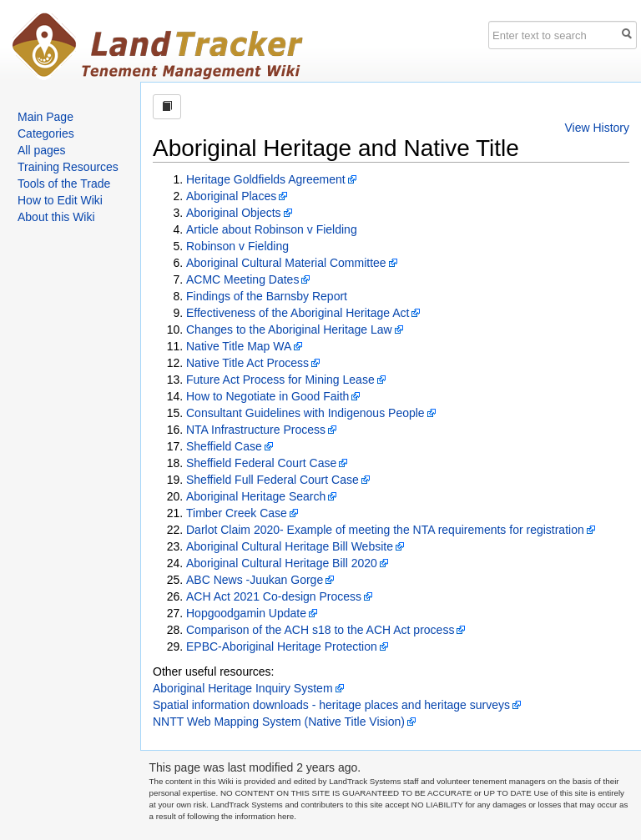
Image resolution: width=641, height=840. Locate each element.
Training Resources (68, 167)
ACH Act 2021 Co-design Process (274, 596)
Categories (46, 133)
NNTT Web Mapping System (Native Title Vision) (279, 722)
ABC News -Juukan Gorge (255, 580)
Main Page (45, 117)
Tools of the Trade (64, 184)
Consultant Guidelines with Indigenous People (305, 413)
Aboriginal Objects (234, 213)
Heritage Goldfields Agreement (266, 179)
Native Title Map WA (239, 346)
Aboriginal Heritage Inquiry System (243, 688)
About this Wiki (56, 217)
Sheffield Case (224, 446)
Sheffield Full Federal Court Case (273, 480)
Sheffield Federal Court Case (261, 463)
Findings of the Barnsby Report (267, 296)
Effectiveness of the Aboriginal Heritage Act (298, 313)
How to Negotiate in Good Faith (268, 396)
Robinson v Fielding (237, 246)
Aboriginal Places (231, 196)
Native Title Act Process (247, 363)
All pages (42, 150)
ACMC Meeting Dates (242, 279)
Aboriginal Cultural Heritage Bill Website (290, 546)
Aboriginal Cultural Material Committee (286, 263)
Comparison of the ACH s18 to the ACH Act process (320, 630)
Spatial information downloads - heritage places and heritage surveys (331, 705)
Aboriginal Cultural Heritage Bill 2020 (282, 563)
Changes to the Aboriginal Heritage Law (289, 329)
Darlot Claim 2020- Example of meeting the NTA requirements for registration (385, 530)
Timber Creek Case (237, 513)
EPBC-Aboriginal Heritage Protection (282, 646)
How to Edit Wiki (60, 200)
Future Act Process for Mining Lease (280, 380)
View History (597, 128)
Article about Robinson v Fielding (272, 229)
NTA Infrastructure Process (256, 430)
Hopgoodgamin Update (246, 613)
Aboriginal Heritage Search (256, 496)
